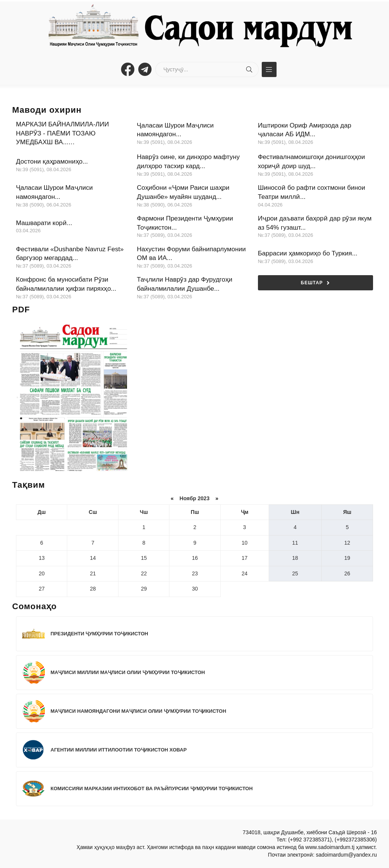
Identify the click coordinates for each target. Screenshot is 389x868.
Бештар (315, 283)
